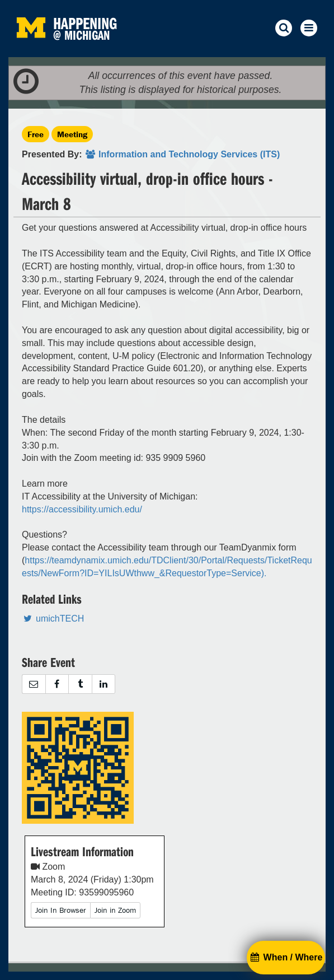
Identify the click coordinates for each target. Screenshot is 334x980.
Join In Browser (61, 910)
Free (36, 134)
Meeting (72, 134)
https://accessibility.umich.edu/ (82, 509)
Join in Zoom (115, 910)
